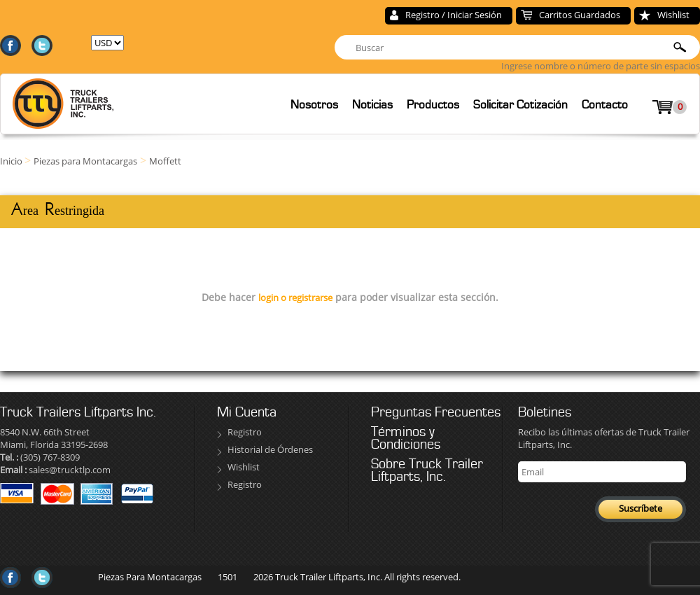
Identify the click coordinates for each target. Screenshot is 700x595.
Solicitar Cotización (520, 105)
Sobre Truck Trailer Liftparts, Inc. (427, 470)
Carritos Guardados (580, 15)
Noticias (372, 105)
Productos (433, 105)
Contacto (605, 105)
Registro (245, 432)
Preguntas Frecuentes (436, 412)
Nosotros (314, 105)
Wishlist (673, 15)
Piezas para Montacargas (85, 161)
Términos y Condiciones (406, 438)
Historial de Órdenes (270, 449)
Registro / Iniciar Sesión (454, 15)
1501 (227, 577)
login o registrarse (295, 297)
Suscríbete (640, 508)
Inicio (12, 161)
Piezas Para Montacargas (150, 577)
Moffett (165, 161)
